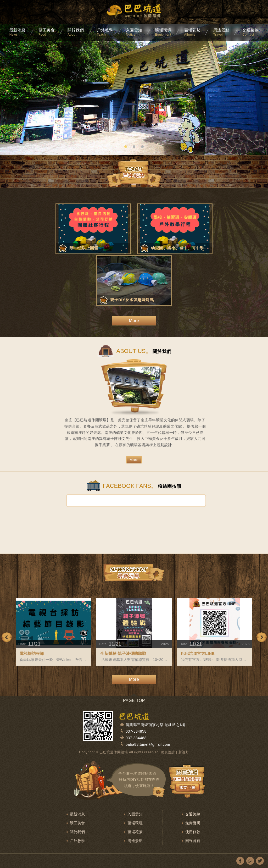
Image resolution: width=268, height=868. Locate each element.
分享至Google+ (250, 861)
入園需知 (135, 814)
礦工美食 (77, 823)
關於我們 (77, 832)
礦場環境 (135, 823)
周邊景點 (135, 841)
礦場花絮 (135, 832)
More (134, 321)
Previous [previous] (7, 637)
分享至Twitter (260, 861)
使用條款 (193, 832)
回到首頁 (193, 841)
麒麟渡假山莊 (134, 13)
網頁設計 (168, 752)
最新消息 (77, 814)
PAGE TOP (134, 701)
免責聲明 (193, 823)
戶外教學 (77, 841)
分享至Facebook (240, 861)
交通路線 (193, 814)
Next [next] (261, 637)
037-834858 (136, 731)
